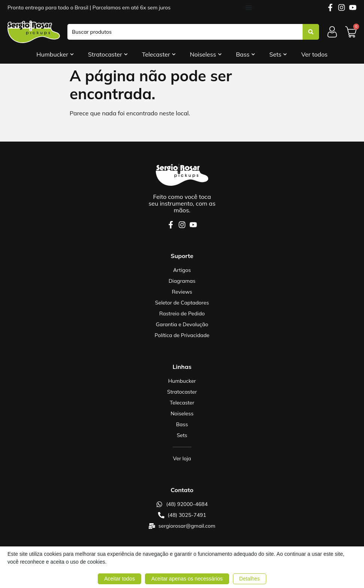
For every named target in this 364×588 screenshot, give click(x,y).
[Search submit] (311, 32)
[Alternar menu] (249, 7)
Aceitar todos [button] (119, 579)
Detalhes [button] (250, 579)
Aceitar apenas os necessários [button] (187, 579)
